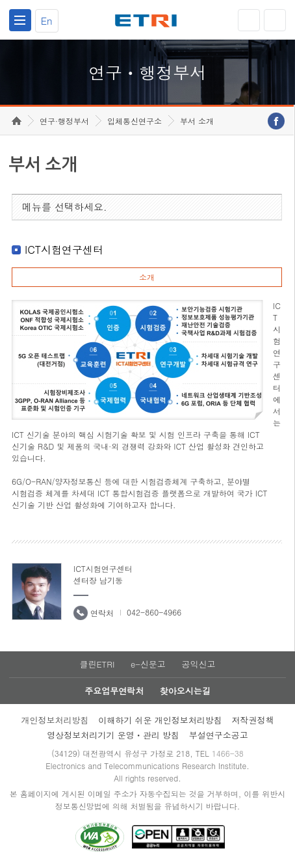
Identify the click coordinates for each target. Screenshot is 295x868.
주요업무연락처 (114, 691)
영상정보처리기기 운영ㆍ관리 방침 (113, 735)
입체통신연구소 (135, 121)
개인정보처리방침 (55, 720)
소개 (147, 277)
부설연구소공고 (219, 735)
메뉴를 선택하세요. (65, 207)
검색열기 (275, 20)
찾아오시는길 (185, 691)
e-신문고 (148, 664)
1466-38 (228, 753)
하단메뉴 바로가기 (0, 0)
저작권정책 (253, 720)
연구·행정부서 (64, 121)
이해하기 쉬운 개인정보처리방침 (160, 720)
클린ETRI (97, 664)
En (47, 20)
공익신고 (199, 664)
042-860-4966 (154, 612)
